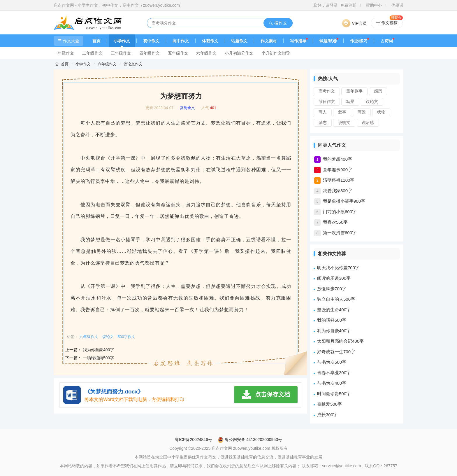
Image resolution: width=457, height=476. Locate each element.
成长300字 (327, 415)
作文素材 (269, 41)
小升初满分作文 (239, 53)
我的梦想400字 (338, 159)
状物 (381, 112)
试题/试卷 (328, 41)
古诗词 (387, 41)
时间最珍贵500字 (334, 394)
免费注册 (349, 5)
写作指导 (298, 41)
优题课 (397, 5)
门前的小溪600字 (340, 212)
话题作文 (239, 41)
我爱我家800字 (338, 191)
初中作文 (151, 41)
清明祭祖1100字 (339, 180)
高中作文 (181, 41)
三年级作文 (121, 53)
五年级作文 (178, 53)
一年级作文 (64, 53)
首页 (96, 41)
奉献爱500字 (329, 404)
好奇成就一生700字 (336, 352)
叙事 (342, 112)
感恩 (378, 91)
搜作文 (278, 23)
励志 (323, 123)
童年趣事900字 (338, 170)
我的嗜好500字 (332, 320)
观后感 (368, 123)
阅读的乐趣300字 (334, 278)
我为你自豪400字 (98, 350)
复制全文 (187, 108)
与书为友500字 (332, 362)
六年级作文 (206, 53)
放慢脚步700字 (332, 289)
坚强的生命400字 (334, 310)
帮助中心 (374, 5)
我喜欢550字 (335, 222)
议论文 (372, 101)
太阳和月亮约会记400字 (340, 341)
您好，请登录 (326, 5)
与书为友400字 (332, 383)
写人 (323, 112)
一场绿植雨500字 (98, 358)
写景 (350, 101)
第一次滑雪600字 (340, 233)
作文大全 (68, 41)
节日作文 (327, 101)
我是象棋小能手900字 (344, 201)
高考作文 (327, 91)
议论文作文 (133, 64)
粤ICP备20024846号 (194, 440)
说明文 (344, 123)
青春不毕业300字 (334, 373)
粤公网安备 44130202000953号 (250, 440)
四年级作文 (150, 53)
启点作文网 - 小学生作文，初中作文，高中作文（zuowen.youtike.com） (119, 5)
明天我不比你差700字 (338, 268)
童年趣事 (354, 91)
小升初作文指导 (276, 53)
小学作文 (122, 41)
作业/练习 (359, 41)
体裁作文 (210, 41)
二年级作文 (92, 53)
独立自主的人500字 (336, 299)
